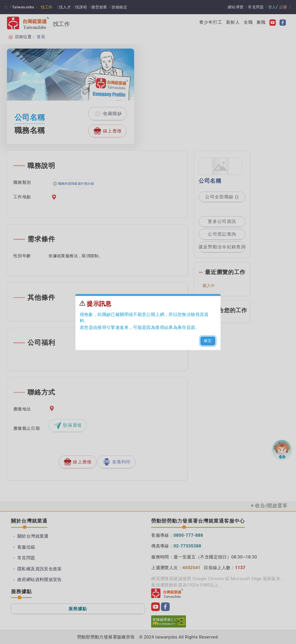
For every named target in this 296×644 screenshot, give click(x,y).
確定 (208, 341)
